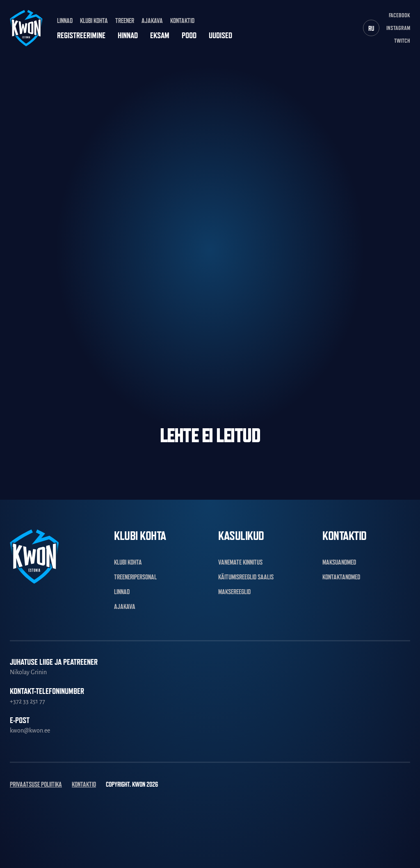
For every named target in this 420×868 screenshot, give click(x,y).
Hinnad (128, 35)
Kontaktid (182, 21)
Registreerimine (81, 35)
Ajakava (152, 21)
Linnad (65, 21)
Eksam (160, 35)
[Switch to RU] (371, 28)
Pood (189, 35)
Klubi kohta (94, 21)
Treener (125, 21)
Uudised (220, 35)
